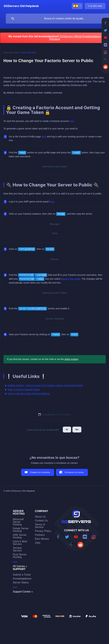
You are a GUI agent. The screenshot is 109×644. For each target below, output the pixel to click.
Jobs (38, 543)
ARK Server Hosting (20, 536)
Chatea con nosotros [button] (40, 472)
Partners (40, 535)
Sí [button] (67, 429)
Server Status (21, 582)
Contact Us (41, 521)
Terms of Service (40, 526)
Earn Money (42, 539)
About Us (40, 517)
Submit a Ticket (22, 575)
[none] (21, 6)
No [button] (77, 429)
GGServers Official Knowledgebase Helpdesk (75, 38)
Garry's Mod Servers (20, 543)
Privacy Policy (43, 531)
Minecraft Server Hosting (18, 522)
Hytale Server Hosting (21, 530)
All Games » (20, 566)
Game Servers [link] (28, 52)
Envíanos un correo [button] (74, 472)
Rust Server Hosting (20, 556)
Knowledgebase (22, 579)
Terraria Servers (17, 549)
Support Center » (23, 592)
